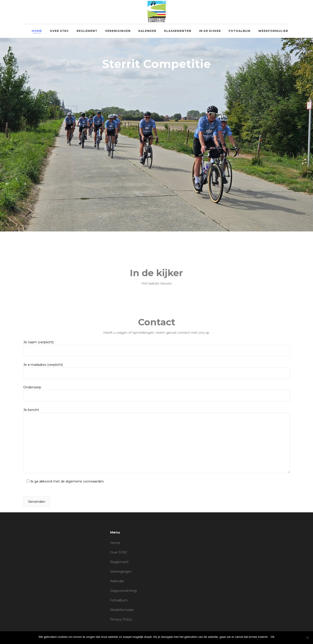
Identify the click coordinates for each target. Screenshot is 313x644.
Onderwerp (157, 393)
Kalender (117, 581)
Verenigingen (121, 572)
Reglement (119, 562)
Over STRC (119, 552)
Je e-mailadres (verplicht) (157, 371)
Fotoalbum (119, 600)
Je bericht (157, 440)
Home (115, 543)
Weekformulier (122, 610)
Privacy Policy (121, 619)
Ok (273, 637)
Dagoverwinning (123, 591)
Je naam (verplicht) (157, 348)
